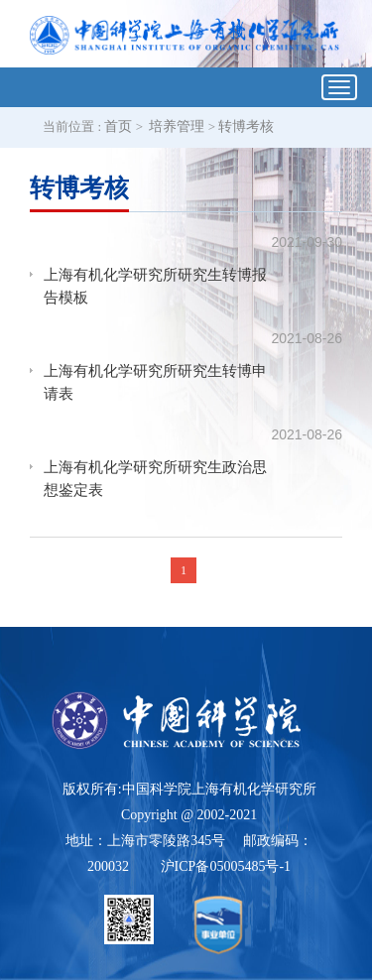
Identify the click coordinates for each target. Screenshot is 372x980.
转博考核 (246, 126)
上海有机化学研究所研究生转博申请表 (155, 382)
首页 (118, 126)
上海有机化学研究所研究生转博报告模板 (155, 286)
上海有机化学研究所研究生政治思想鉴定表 (155, 479)
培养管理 (177, 126)
